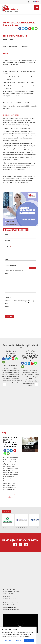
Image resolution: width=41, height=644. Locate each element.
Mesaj (6, 274)
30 (30, 528)
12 (24, 527)
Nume (7, 234)
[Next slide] (37, 385)
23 (17, 528)
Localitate (8, 247)
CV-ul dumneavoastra (11, 265)
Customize (8, 640)
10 (21, 527)
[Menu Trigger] (37, 7)
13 (26, 527)
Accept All (29, 640)
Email (7, 259)
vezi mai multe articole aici (11, 496)
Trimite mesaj (9, 316)
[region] (18, 635)
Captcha (7, 306)
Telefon (7, 253)
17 (34, 527)
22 (15, 528)
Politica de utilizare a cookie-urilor (11, 610)
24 (19, 528)
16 (32, 527)
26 (22, 528)
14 (28, 527)
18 (36, 527)
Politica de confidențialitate (10, 607)
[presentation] (17, 311)
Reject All (19, 640)
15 (30, 527)
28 (26, 528)
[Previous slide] (4, 385)
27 (24, 528)
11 (22, 527)
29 (28, 528)
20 (11, 528)
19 (38, 527)
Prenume (8, 241)
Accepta (8, 298)
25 (21, 528)
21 (13, 528)
